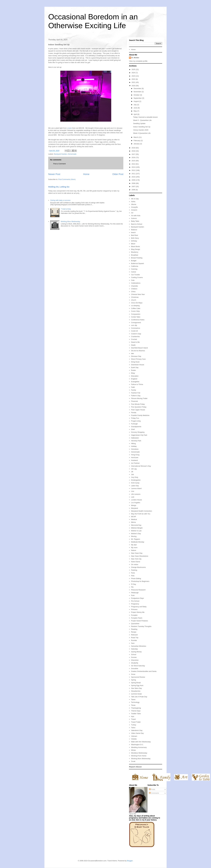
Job (132, 474)
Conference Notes (138, 320)
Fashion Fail (136, 393)
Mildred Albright (137, 528)
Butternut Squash (137, 263)
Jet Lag (134, 469)
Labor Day (135, 486)
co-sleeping (135, 306)
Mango (134, 505)
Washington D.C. (137, 745)
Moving (134, 536)
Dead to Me (135, 342)
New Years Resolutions (140, 556)
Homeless (135, 449)
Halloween (135, 438)
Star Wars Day (136, 688)
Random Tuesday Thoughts (141, 626)
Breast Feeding (137, 258)
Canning (134, 269)
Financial (134, 401)
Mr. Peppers (136, 539)
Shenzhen (135, 660)
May (135, 111)
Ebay (133, 373)
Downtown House (138, 365)
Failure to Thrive (137, 384)
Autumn (134, 218)
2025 (134, 69)
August (136, 101)
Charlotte (134, 286)
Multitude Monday (138, 542)
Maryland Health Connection (142, 511)
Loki (133, 497)
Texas (133, 705)
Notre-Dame (136, 562)
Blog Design (136, 249)
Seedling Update (139, 123)
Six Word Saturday (138, 666)
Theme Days (136, 711)
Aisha (133, 202)
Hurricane (135, 457)
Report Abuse (135, 767)
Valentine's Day (137, 730)
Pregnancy (135, 604)
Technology (135, 702)
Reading (134, 629)
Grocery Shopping (138, 432)
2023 (134, 76)
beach (133, 232)
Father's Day (136, 396)
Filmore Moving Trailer (139, 398)
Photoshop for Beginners (140, 581)
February (137, 141)
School (134, 655)
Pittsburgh (135, 593)
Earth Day (135, 367)
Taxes (133, 699)
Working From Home (139, 756)
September (138, 98)
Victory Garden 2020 (141, 130)
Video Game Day (137, 733)
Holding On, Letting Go (59, 187)
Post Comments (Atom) (67, 179)
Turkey (134, 725)
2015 (134, 161)
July (135, 105)
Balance (134, 230)
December (138, 88)
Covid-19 (134, 331)
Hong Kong (135, 455)
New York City (136, 559)
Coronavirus (136, 328)
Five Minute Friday (138, 404)
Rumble (134, 640)
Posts (152, 789)
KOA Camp (135, 483)
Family (133, 390)
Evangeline (135, 382)
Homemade (72, 154)
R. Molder (135, 58)
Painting (134, 570)
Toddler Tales (136, 714)
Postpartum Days (137, 598)
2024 (134, 73)
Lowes (69, 128)
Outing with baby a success (60, 200)
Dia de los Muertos (138, 351)
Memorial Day (136, 525)
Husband (134, 460)
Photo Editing (136, 578)
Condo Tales (136, 317)
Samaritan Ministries (139, 646)
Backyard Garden (61, 154)
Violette (134, 739)
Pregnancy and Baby (139, 607)
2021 (134, 82)
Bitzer (133, 244)
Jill (132, 472)
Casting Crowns (137, 277)
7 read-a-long (66, 209)
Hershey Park (136, 441)
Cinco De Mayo (137, 303)
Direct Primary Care (138, 359)
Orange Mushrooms (138, 567)
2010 (134, 177)
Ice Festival (135, 463)
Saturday (134, 649)
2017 (134, 154)
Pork (133, 595)
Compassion (136, 314)
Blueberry (135, 252)
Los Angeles (136, 503)
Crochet (134, 339)
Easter (133, 370)
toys (133, 716)
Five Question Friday (139, 407)
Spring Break (136, 683)
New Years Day (137, 553)
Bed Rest (134, 235)
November (138, 92)
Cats (133, 280)
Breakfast (135, 255)
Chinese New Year (138, 294)
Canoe (133, 272)
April (136, 114)
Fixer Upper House (138, 410)
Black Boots (135, 246)
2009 (134, 180)
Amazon (134, 210)
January (137, 144)
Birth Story (135, 238)
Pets (133, 576)
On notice (135, 564)
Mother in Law (136, 531)
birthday (134, 241)
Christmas (135, 297)
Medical (134, 519)
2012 (134, 170)
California (135, 266)
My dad (134, 545)
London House (136, 500)
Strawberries (136, 691)
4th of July (135, 199)
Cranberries (135, 337)
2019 (134, 148)
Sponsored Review (138, 677)
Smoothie (135, 669)
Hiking (133, 443)
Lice (133, 491)
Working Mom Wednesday (70, 222)
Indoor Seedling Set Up (142, 127)
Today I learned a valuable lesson (145, 117)
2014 (134, 164)
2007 (134, 187)
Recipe (134, 632)
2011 (134, 174)
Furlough (134, 424)
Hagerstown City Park (139, 435)
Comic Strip (135, 311)
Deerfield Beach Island (139, 348)
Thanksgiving (136, 708)
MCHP (133, 517)
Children (134, 289)
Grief (133, 429)
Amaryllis (134, 207)
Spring (133, 680)
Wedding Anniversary (139, 747)
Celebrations (136, 283)
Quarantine (135, 624)
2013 (134, 167)
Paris (133, 573)
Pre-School (135, 601)
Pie (132, 587)
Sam (133, 643)
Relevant (134, 635)
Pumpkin (134, 615)
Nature (134, 550)
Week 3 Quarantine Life (142, 133)
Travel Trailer (136, 722)
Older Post (118, 174)
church (134, 300)
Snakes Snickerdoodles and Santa (144, 671)
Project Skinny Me (138, 612)
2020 (134, 86)
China (133, 292)
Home (86, 174)
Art (132, 213)
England (134, 379)
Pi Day (133, 584)
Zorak (133, 761)
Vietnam (134, 736)
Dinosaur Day (136, 356)
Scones (134, 657)
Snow (133, 674)
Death (133, 345)
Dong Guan (135, 362)
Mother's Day (136, 534)
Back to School (137, 224)
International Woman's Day (141, 466)
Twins (133, 728)
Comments (154, 793)
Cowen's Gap (136, 334)
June (136, 108)
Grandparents (136, 427)
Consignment (136, 323)
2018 (134, 151)
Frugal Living (136, 421)
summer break (136, 694)
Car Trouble (135, 275)
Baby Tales (135, 221)
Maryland (134, 508)
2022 (134, 79)
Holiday (134, 446)
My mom (134, 548)
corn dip (134, 325)
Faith (133, 387)
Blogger (130, 861)
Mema (133, 522)
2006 (134, 190)
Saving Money (136, 652)
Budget (134, 261)
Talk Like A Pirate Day (139, 697)
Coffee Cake (136, 308)
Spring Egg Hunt (137, 685)
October (137, 95)
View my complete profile (138, 61)
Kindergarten (136, 480)
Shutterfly (135, 663)
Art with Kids (136, 216)
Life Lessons (136, 494)
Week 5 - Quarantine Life (142, 120)
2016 (134, 157)
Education (135, 376)
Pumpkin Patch (137, 618)
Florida (134, 413)
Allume (134, 204)
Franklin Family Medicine (140, 415)
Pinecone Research (138, 590)
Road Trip (135, 638)
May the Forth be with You (141, 514)
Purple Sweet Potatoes (139, 621)
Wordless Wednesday (139, 753)
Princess (134, 609)
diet (132, 353)
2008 (134, 183)
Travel (133, 719)
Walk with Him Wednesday (141, 742)
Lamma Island (136, 488)
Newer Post (54, 174)
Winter (133, 750)
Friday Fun (135, 418)
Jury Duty (135, 477)
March (136, 137)
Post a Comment (59, 164)
